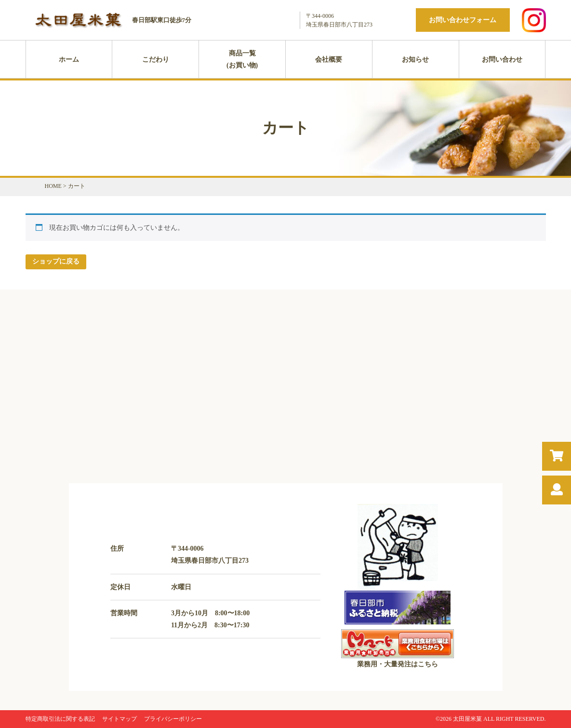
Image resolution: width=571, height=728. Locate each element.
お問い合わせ (502, 60)
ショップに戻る (56, 261)
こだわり (156, 60)
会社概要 (329, 60)
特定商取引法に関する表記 (60, 719)
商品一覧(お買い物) (242, 59)
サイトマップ (120, 719)
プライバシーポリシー (173, 719)
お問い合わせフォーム (463, 20)
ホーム (69, 60)
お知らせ (415, 60)
